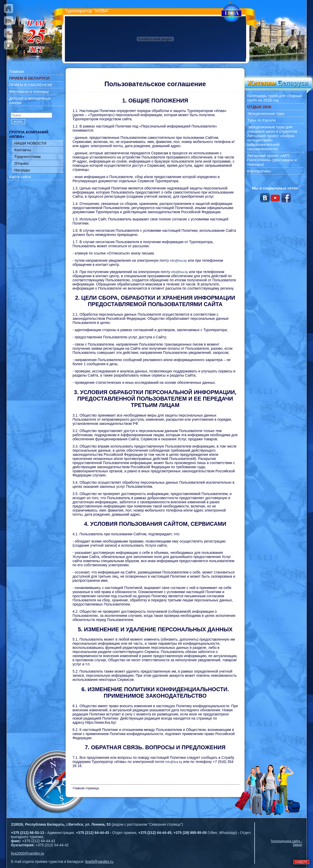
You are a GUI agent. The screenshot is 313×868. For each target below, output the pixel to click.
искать (18, 122)
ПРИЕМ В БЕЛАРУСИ (29, 78)
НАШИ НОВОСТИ (30, 143)
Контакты (23, 150)
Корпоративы (259, 171)
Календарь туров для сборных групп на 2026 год (274, 98)
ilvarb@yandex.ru (99, 862)
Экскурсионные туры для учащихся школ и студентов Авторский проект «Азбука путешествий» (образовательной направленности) (272, 138)
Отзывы (22, 163)
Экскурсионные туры (266, 113)
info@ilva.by (178, 261)
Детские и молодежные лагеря (30, 100)
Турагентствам (28, 157)
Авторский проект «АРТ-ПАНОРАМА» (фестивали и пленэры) (272, 160)
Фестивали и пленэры (29, 91)
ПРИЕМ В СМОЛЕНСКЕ (31, 85)
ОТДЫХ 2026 (259, 107)
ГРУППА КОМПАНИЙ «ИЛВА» (29, 134)
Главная (17, 71)
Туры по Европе (261, 120)
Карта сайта (20, 177)
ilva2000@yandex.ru (28, 853)
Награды (22, 170)
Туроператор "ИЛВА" (87, 11)
